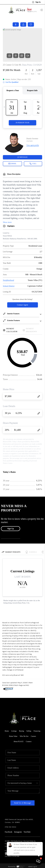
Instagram (18, 832)
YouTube (27, 832)
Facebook (9, 832)
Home (7, 731)
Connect (29, 742)
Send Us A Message (22, 803)
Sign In (36, 2)
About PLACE (19, 742)
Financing (37, 731)
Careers (33, 736)
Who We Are (24, 736)
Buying (22, 731)
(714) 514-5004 (10, 827)
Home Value (13, 736)
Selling (29, 731)
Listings (14, 731)
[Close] (41, 844)
